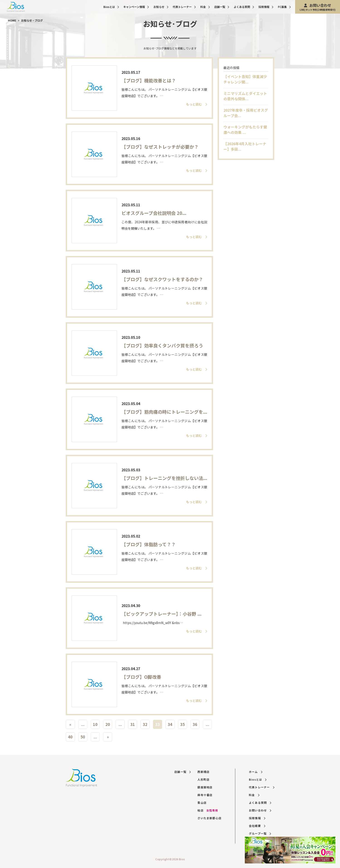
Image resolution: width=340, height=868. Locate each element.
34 (170, 724)
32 (145, 724)
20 (108, 724)
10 (95, 724)
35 (182, 724)
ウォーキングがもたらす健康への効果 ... (245, 130)
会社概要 (257, 826)
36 (195, 724)
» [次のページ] (108, 737)
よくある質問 (244, 7)
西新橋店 (203, 772)
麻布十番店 (205, 795)
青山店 (202, 803)
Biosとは (111, 7)
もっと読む (197, 104)
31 (133, 724)
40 (70, 737)
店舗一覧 (222, 7)
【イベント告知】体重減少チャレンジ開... (245, 79)
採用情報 (266, 7)
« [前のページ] (70, 724)
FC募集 (284, 7)
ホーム (256, 772)
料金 (205, 7)
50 (83, 737)
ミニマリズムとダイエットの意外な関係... (245, 96)
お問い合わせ (318, 7)
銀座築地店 (205, 787)
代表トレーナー (184, 7)
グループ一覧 (260, 833)
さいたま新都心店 (209, 818)
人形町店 (203, 779)
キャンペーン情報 (136, 7)
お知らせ (161, 7)
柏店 (208, 810)
